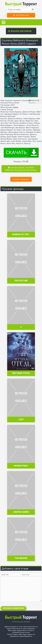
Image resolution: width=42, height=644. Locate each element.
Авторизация (21, 15)
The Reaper (21, 558)
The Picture (21, 281)
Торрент (21, 4)
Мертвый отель (21, 373)
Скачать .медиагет (21, 179)
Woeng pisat (21, 466)
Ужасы (15, 107)
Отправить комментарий (14, 608)
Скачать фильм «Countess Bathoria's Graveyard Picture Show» (21, 169)
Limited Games (21, 512)
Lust (21, 420)
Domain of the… (21, 235)
